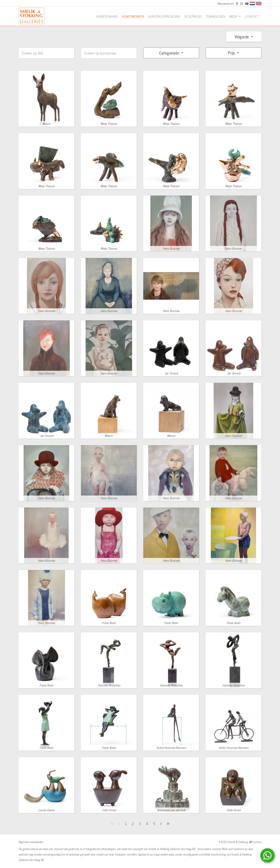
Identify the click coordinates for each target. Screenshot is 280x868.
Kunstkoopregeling (164, 16)
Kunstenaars (107, 16)
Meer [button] (234, 16)
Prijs (232, 53)
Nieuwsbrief (226, 3)
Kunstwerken (133, 16)
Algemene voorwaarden (31, 842)
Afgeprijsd (193, 16)
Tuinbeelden (215, 16)
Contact (252, 16)
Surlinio (257, 842)
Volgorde (242, 37)
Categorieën (170, 53)
